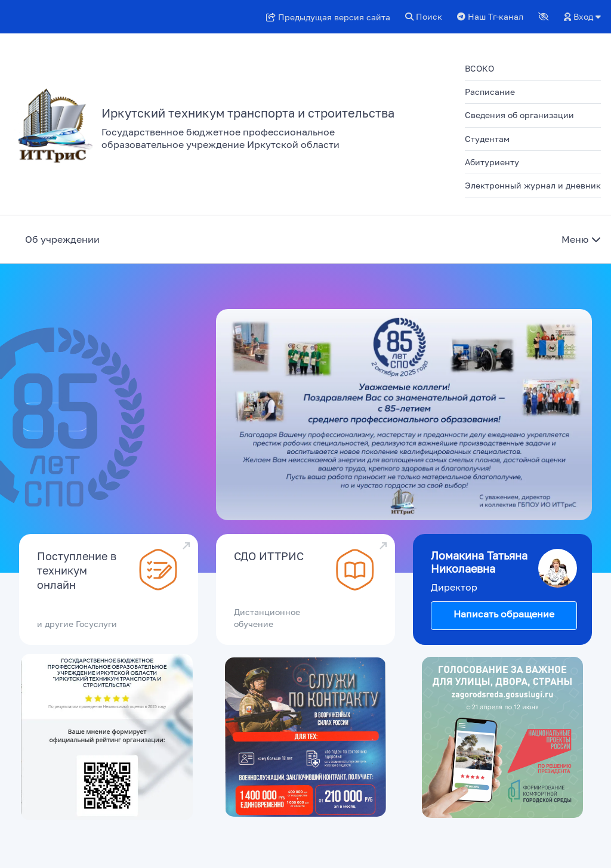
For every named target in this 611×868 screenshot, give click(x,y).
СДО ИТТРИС (269, 556)
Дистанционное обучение (267, 618)
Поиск (424, 16)
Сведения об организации (519, 115)
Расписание (490, 92)
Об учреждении (62, 239)
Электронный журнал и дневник (533, 185)
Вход (582, 16)
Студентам (487, 139)
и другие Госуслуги (77, 624)
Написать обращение (504, 614)
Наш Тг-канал (490, 16)
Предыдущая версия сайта (328, 17)
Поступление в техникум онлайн (77, 570)
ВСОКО (479, 68)
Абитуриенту (492, 162)
